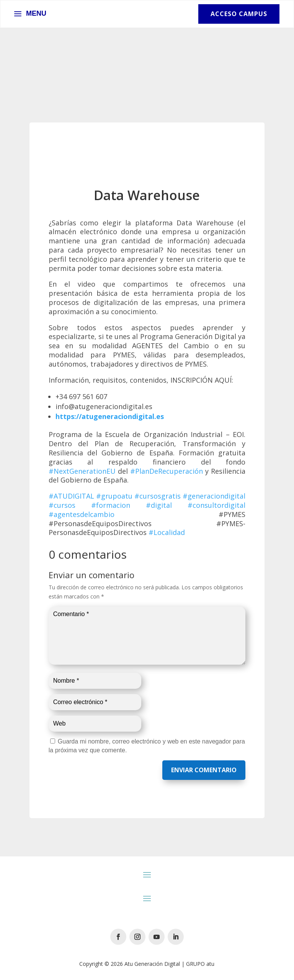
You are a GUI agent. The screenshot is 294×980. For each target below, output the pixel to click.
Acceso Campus (239, 14)
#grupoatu (114, 496)
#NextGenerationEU (82, 471)
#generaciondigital (214, 496)
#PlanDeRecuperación (167, 471)
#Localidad (167, 532)
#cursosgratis (158, 496)
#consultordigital (216, 505)
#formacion (111, 505)
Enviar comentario (204, 770)
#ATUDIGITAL (71, 496)
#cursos (62, 505)
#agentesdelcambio (82, 514)
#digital (159, 505)
